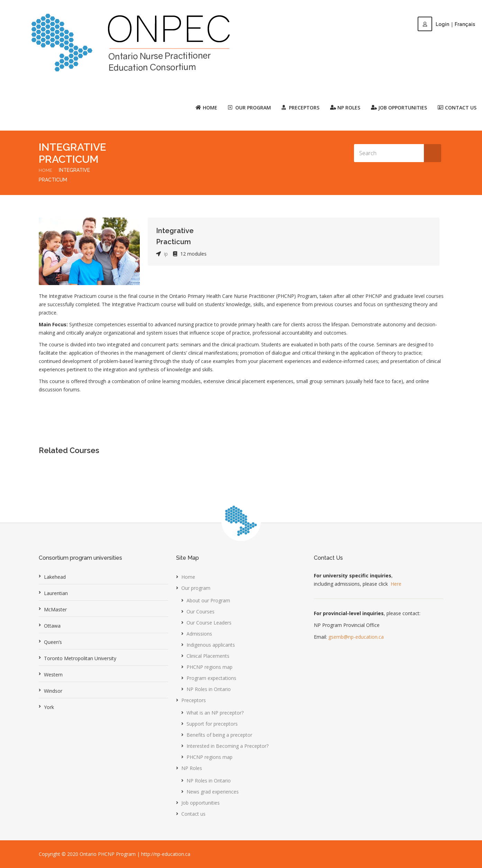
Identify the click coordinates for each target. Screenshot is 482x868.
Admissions (199, 634)
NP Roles (192, 768)
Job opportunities (399, 107)
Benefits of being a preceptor (219, 735)
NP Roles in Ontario (209, 689)
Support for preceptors (212, 724)
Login (433, 24)
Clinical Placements (208, 656)
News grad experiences (213, 792)
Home (206, 107)
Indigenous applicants (211, 645)
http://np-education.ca (166, 854)
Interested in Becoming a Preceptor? (228, 746)
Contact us (457, 107)
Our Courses (201, 612)
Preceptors (194, 700)
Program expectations (211, 678)
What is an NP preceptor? (215, 713)
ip (166, 254)
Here (396, 584)
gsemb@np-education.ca (356, 637)
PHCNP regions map (210, 667)
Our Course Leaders (209, 623)
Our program (196, 588)
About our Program (208, 600)
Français (465, 24)
